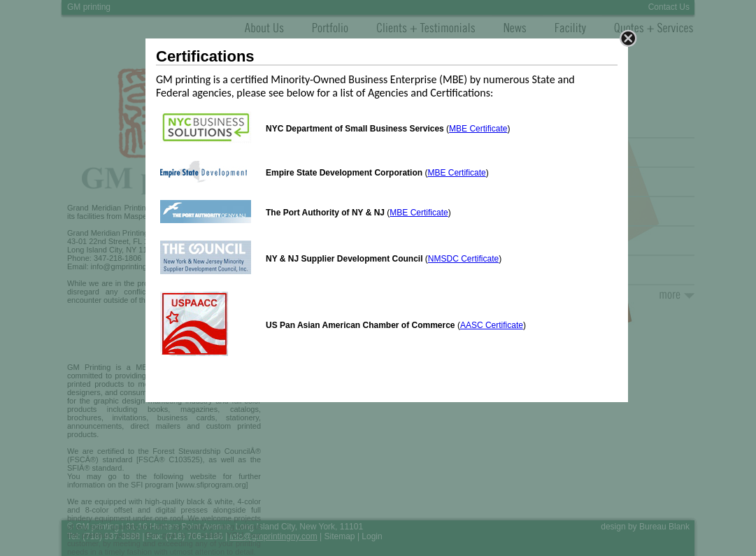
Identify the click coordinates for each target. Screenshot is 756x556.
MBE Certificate (478, 129)
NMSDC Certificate (463, 259)
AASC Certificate (492, 325)
